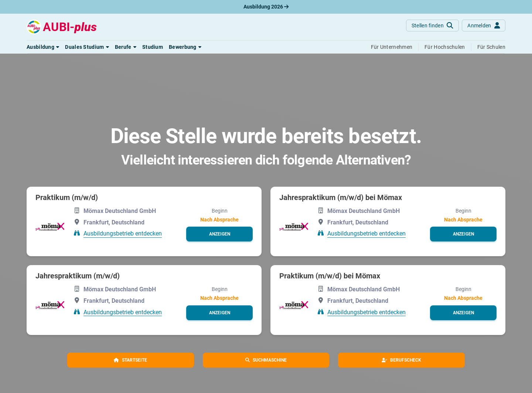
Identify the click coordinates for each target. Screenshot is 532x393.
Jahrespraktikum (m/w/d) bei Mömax (341, 197)
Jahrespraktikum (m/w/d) (78, 276)
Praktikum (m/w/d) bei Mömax (330, 276)
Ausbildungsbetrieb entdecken (123, 233)
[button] (43, 47)
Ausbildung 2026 (266, 7)
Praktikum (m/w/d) (67, 197)
